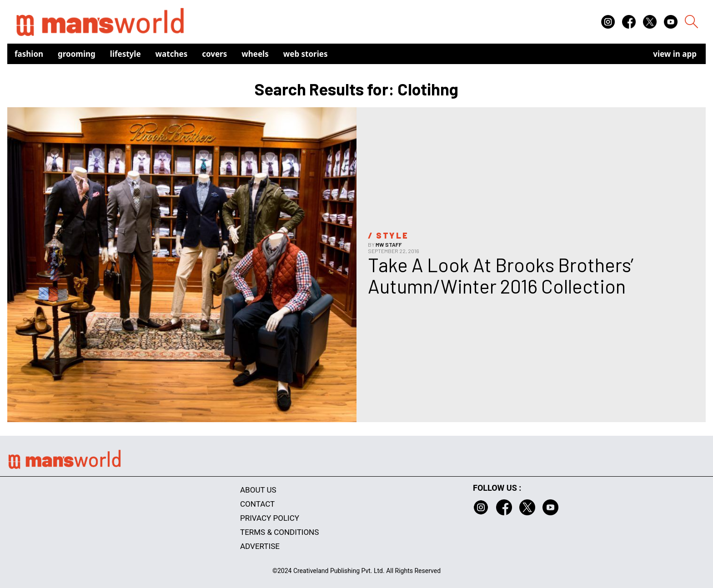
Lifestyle (126, 54)
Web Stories (306, 54)
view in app (675, 54)
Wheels (255, 54)
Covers (214, 54)
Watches (172, 54)
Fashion (29, 54)
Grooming (77, 54)
